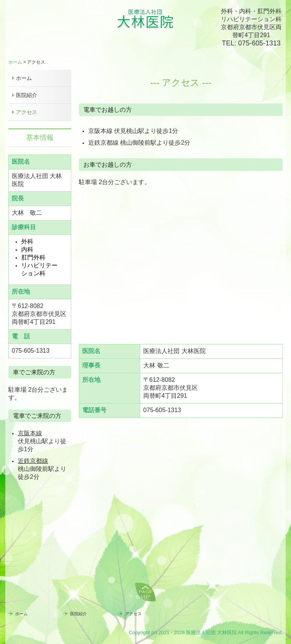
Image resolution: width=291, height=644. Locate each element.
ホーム (24, 78)
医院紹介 (27, 95)
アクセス (27, 112)
